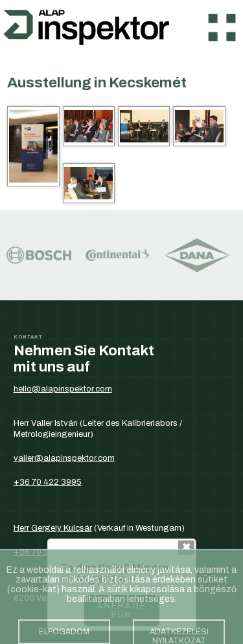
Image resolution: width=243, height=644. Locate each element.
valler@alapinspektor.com (64, 458)
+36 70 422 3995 (48, 482)
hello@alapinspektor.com (63, 389)
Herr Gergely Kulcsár (53, 528)
